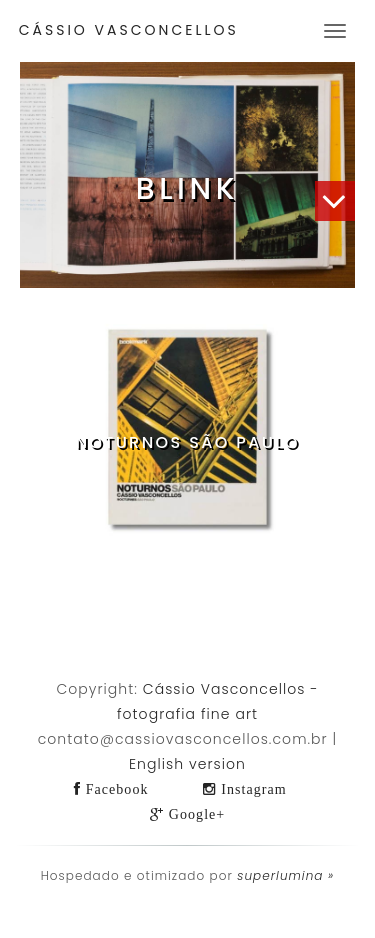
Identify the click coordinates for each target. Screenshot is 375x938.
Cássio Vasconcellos (129, 30)
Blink (187, 189)
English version (187, 764)
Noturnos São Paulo (187, 442)
